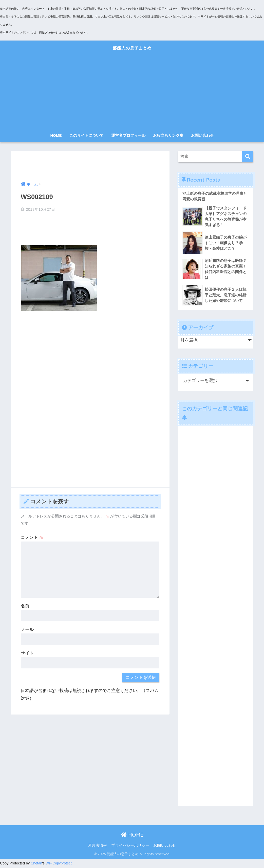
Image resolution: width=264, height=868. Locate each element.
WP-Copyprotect (59, 864)
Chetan (36, 864)
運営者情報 (97, 846)
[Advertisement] (132, 92)
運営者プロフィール (128, 135)
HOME (56, 135)
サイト (27, 653)
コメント (32, 537)
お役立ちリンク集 (168, 135)
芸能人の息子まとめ (132, 47)
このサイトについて (87, 135)
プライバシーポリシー (130, 846)
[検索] (248, 157)
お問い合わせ (202, 135)
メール (27, 630)
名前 (25, 606)
